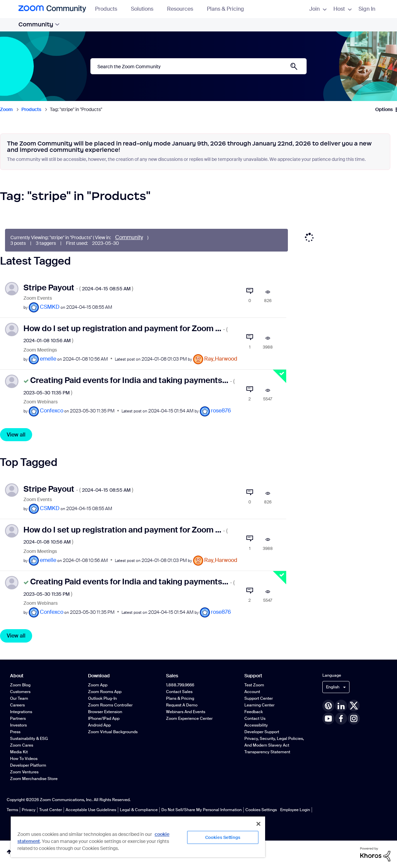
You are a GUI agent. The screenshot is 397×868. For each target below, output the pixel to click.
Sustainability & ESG (29, 739)
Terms (12, 810)
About (17, 676)
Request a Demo (182, 705)
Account (252, 692)
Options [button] (384, 109)
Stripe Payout (78, 287)
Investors (18, 725)
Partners (18, 718)
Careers (17, 705)
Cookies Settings (261, 810)
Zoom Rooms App (105, 692)
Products (109, 9)
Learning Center (259, 705)
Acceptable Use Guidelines (91, 810)
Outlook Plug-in (102, 698)
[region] (138, 837)
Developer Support (262, 732)
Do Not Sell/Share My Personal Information (202, 810)
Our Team (19, 698)
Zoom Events (38, 298)
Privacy (29, 810)
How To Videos (24, 759)
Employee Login (295, 810)
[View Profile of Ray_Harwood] (221, 359)
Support (253, 676)
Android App (99, 725)
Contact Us (255, 718)
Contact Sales (179, 692)
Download (99, 676)
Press (15, 732)
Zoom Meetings (40, 350)
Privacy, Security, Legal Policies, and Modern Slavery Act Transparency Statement (274, 745)
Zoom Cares (22, 745)
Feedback (254, 712)
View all (16, 435)
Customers (20, 692)
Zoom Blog (20, 685)
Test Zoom (254, 685)
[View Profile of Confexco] (52, 411)
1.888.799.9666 (180, 685)
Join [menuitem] (318, 9)
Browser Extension (105, 712)
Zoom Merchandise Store (34, 779)
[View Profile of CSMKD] (50, 307)
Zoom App (98, 685)
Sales (172, 676)
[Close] (258, 824)
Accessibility (256, 725)
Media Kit (19, 752)
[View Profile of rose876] (221, 411)
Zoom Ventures (24, 772)
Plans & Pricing (225, 9)
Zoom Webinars (41, 402)
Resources (183, 9)
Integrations (21, 712)
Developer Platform (28, 765)
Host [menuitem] (343, 9)
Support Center (259, 698)
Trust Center (51, 810)
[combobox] (198, 66)
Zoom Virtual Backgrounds (113, 732)
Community (39, 24)
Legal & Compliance (139, 810)
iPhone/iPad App (104, 718)
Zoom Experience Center (189, 718)
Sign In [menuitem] (367, 9)
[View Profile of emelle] (48, 359)
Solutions (145, 9)
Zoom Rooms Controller (110, 705)
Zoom (6, 109)
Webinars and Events (186, 712)
